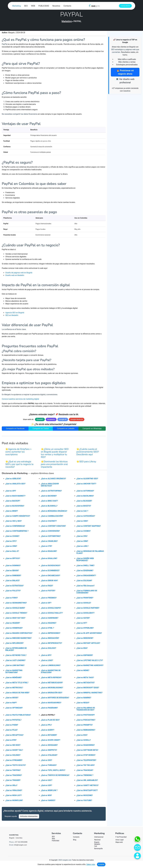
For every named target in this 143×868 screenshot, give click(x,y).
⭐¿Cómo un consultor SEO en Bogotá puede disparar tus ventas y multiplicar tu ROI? (55, 454)
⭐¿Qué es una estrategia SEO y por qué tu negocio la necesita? (19, 465)
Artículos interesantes (29, 817)
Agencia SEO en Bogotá (15, 314)
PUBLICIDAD (75, 6)
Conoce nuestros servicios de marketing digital (20, 400)
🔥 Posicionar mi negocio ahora (125, 72)
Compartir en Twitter (41, 429)
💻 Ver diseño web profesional (125, 81)
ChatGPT (40, 420)
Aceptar (101, 864)
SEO (57, 6)
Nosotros (88, 6)
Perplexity (51, 420)
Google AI (63, 420)
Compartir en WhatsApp (92, 429)
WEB (64, 6)
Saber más (91, 864)
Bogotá (97, 843)
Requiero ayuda (11, 817)
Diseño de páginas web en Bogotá (19, 274)
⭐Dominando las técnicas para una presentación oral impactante (54, 465)
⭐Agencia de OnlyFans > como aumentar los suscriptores (18, 453)
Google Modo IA (77, 420)
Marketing (48, 6)
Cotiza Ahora (126, 6)
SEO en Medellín (12, 316)
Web (53, 840)
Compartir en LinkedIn (66, 429)
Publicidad (55, 842)
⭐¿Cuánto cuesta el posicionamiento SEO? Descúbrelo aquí (88, 453)
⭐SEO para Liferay (86, 463)
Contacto (99, 6)
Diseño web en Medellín (15, 276)
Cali (96, 847)
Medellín (97, 845)
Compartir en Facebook (15, 429)
